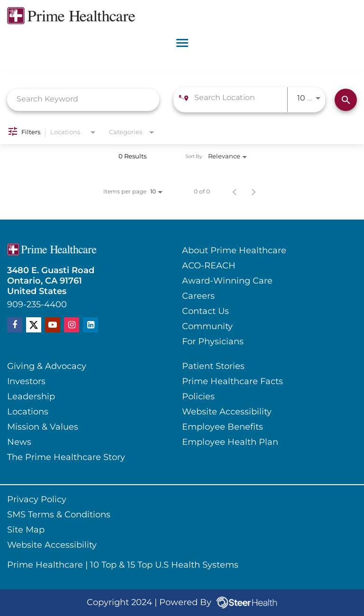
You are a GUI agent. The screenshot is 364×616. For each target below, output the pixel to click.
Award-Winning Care (227, 281)
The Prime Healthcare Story (66, 458)
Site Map (26, 530)
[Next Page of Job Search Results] (254, 192)
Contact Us (205, 312)
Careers (198, 296)
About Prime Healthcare (234, 251)
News (19, 442)
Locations (28, 412)
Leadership (31, 397)
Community (207, 327)
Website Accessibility (227, 412)
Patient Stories (213, 367)
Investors (26, 382)
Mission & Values (43, 427)
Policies (198, 397)
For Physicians (213, 342)
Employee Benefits (223, 427)
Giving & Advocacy (47, 367)
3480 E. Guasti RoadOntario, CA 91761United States (51, 281)
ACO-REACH (209, 266)
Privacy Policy (37, 500)
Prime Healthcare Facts (232, 382)
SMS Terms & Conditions (59, 515)
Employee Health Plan (230, 442)
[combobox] (83, 99)
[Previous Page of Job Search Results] (235, 192)
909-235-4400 (37, 305)
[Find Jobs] (346, 100)
